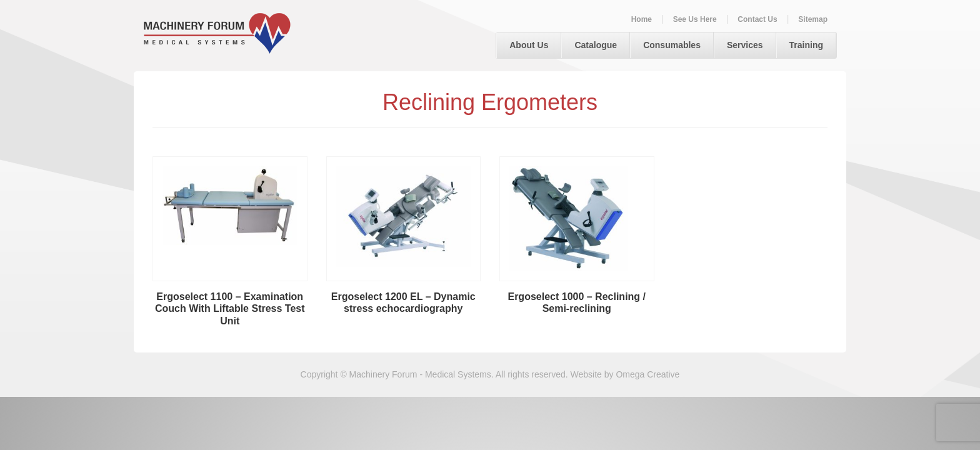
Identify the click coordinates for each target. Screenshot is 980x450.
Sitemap (813, 19)
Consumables (672, 45)
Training (806, 45)
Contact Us (757, 19)
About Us (529, 45)
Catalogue (596, 45)
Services (745, 45)
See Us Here (695, 19)
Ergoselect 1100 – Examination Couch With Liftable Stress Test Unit (230, 309)
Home (642, 19)
